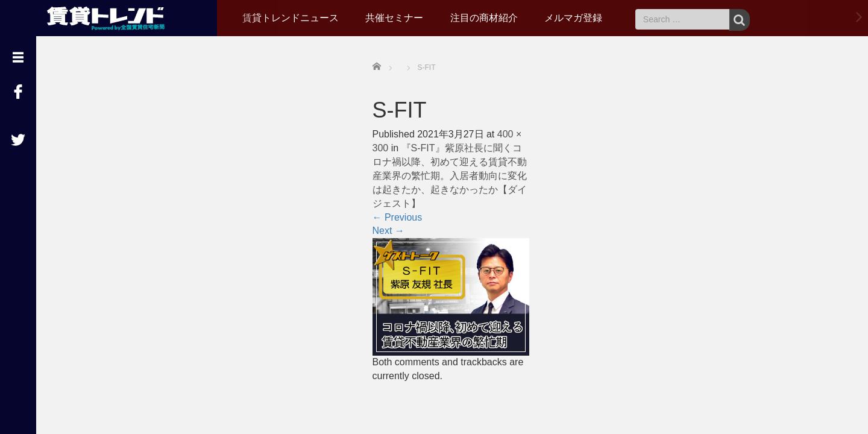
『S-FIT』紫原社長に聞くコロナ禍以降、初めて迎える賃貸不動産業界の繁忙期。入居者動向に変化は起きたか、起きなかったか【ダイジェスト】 (450, 175)
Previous (398, 217)
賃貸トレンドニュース (291, 18)
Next (388, 231)
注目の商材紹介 (484, 18)
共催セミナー (394, 18)
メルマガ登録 (573, 18)
